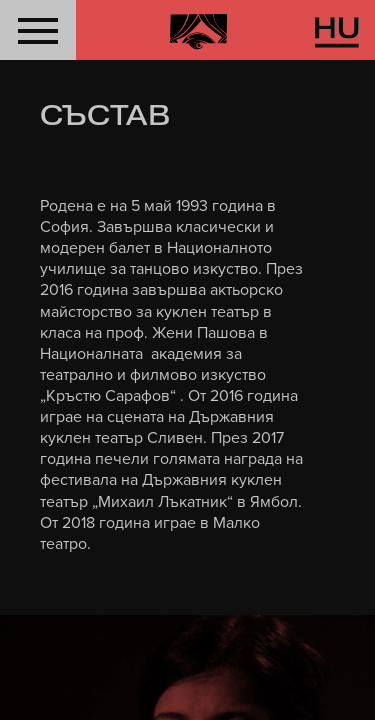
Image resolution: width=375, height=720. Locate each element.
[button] (38, 30)
